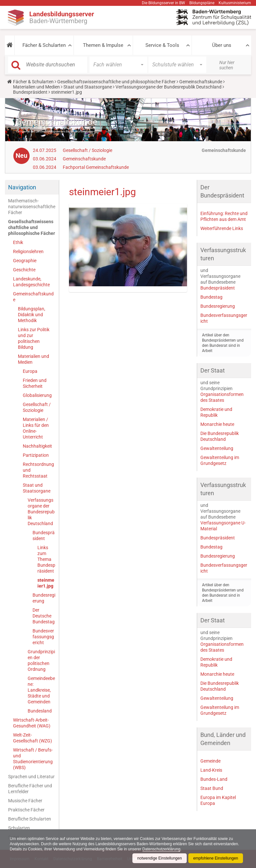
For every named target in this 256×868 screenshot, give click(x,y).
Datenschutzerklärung (162, 849)
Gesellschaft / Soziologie (88, 150)
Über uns (222, 45)
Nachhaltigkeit (37, 446)
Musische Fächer (25, 801)
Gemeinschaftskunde (201, 82)
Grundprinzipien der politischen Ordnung (41, 660)
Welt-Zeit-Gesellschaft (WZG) (33, 738)
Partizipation (36, 455)
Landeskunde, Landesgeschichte (31, 282)
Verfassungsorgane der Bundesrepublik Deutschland (168, 87)
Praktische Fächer (26, 810)
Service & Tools (162, 45)
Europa (30, 371)
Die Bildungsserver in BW (163, 3)
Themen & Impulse (103, 45)
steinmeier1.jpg (46, 583)
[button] (10, 45)
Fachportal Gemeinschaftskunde (96, 167)
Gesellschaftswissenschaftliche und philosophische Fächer (116, 82)
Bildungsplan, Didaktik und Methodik (32, 315)
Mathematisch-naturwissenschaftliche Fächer (32, 207)
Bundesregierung (44, 598)
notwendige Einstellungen (160, 858)
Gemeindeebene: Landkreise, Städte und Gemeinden (41, 690)
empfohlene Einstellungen (216, 858)
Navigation (22, 187)
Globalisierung (37, 395)
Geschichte (24, 270)
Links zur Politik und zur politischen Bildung (34, 338)
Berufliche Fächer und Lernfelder (30, 789)
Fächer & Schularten (44, 45)
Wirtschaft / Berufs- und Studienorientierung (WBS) (33, 759)
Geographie (25, 261)
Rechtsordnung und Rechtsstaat (38, 470)
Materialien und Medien (36, 87)
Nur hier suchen (227, 65)
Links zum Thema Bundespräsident (46, 559)
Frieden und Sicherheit (35, 383)
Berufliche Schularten (30, 819)
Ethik (18, 242)
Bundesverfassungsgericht (43, 637)
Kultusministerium (235, 3)
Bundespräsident (30, 92)
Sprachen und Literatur (31, 777)
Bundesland (40, 711)
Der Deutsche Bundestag (44, 616)
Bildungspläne (202, 3)
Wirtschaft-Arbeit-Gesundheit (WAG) (32, 723)
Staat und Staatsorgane (88, 87)
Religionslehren (28, 251)
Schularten (19, 828)
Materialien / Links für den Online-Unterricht (36, 428)
